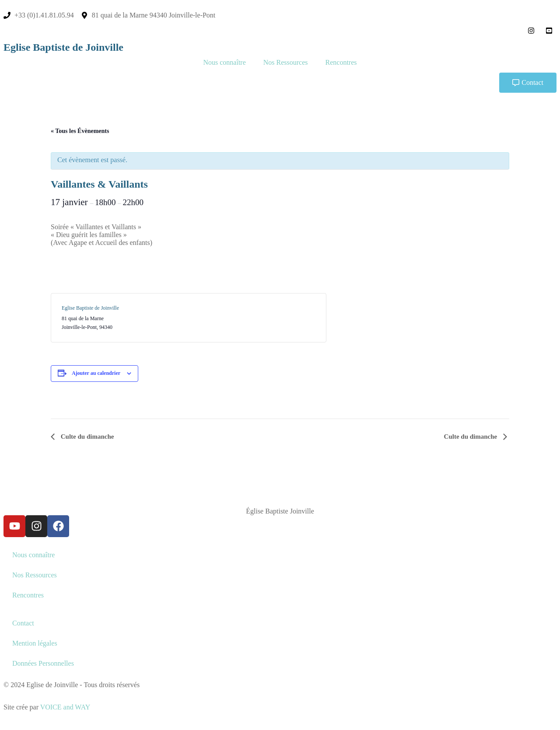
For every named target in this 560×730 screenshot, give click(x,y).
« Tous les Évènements (80, 131)
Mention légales (35, 643)
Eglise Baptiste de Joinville (63, 47)
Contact (23, 623)
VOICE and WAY (65, 707)
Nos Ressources (286, 62)
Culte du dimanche (86, 437)
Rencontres (341, 62)
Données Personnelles (43, 663)
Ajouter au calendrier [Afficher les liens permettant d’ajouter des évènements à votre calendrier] (96, 373)
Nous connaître (224, 62)
